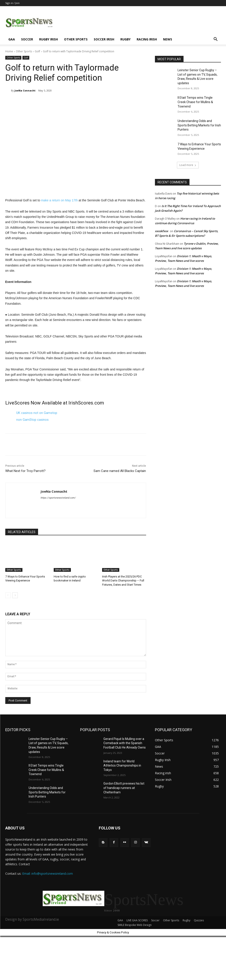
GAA (12, 39)
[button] (216, 40)
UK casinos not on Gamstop (37, 413)
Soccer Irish (104, 39)
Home (9, 51)
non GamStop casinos (32, 420)
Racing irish (147, 39)
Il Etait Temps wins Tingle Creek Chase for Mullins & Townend (195, 102)
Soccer (27, 39)
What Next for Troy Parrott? (25, 471)
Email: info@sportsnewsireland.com (48, 873)
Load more (188, 165)
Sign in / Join (12, 3)
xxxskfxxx (162, 231)
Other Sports (76, 39)
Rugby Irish (49, 39)
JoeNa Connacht (25, 90)
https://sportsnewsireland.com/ (58, 498)
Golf (37, 51)
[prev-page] (8, 595)
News (168, 39)
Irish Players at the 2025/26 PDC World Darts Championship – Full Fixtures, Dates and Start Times (123, 580)
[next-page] (15, 595)
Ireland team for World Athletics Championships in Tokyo (122, 765)
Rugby (125, 39)
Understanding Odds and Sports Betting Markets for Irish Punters (199, 125)
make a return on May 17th (59, 200)
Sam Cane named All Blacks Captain (120, 471)
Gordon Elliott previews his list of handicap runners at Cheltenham (124, 788)
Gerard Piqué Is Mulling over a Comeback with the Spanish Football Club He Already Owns (125, 743)
